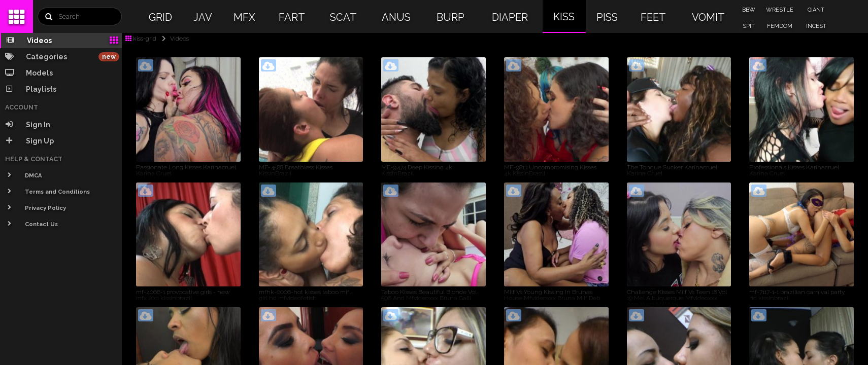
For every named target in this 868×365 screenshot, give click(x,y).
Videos (173, 39)
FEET (653, 17)
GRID (160, 17)
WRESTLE (780, 10)
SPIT (749, 26)
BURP (450, 17)
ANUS (396, 17)
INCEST (816, 26)
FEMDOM (780, 26)
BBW (749, 10)
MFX (244, 17)
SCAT (343, 17)
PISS (607, 17)
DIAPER (510, 17)
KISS (564, 17)
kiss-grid (141, 39)
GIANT (816, 10)
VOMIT (708, 17)
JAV (203, 17)
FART (292, 17)
